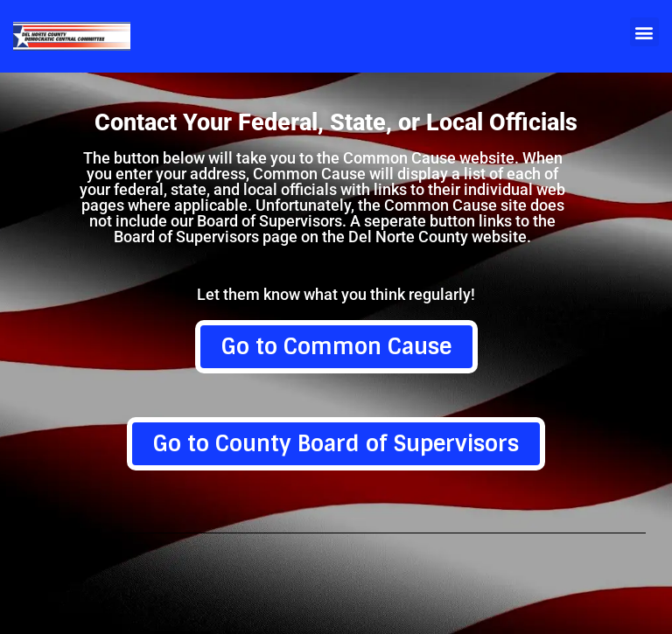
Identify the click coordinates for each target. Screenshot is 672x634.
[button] (644, 32)
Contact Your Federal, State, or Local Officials (336, 123)
